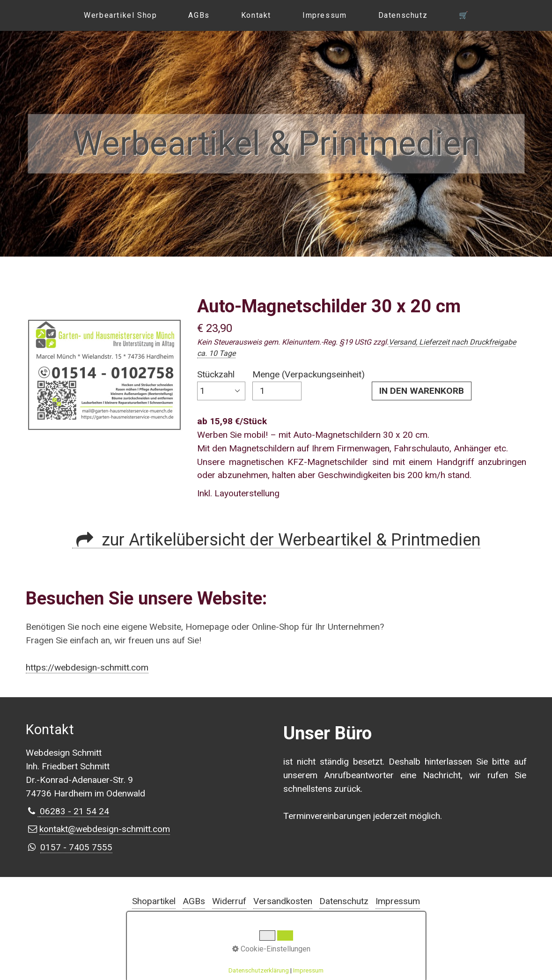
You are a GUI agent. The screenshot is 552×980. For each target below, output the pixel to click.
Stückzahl (221, 385)
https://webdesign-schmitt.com (87, 667)
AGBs (199, 15)
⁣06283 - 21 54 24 (74, 811)
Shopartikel (154, 901)
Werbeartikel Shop (120, 15)
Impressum (324, 15)
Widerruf (229, 901)
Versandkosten (283, 901)
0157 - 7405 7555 (76, 847)
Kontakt (256, 15)
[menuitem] (120, 15)
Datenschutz (403, 15)
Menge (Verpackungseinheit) (309, 385)
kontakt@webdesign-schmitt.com (105, 829)
